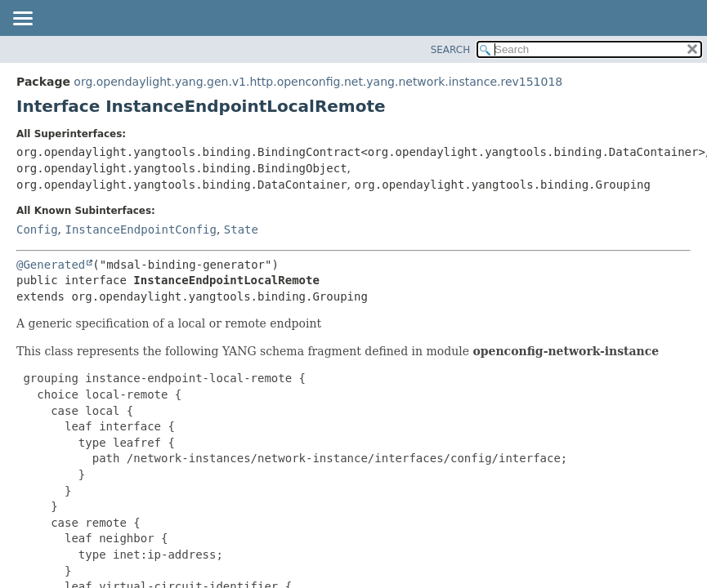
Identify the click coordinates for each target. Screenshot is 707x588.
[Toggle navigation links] (22, 20)
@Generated (51, 265)
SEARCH (451, 50)
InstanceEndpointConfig (140, 229)
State (241, 229)
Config (37, 229)
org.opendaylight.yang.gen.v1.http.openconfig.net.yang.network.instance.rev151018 (318, 82)
